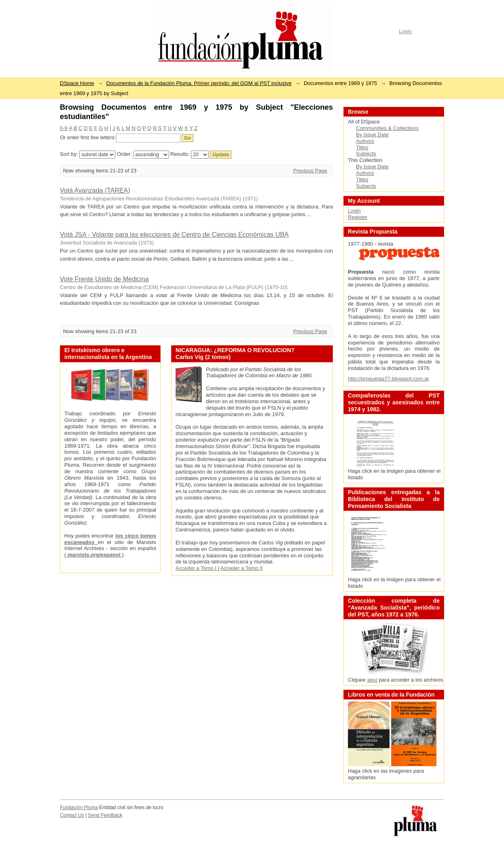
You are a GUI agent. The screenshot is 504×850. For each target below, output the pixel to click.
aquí (372, 680)
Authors (365, 141)
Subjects (366, 154)
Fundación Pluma (79, 807)
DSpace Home (77, 83)
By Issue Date (372, 135)
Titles (362, 148)
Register (358, 217)
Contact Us (72, 815)
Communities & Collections (387, 128)
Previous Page (310, 171)
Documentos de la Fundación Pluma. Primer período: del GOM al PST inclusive (199, 83)
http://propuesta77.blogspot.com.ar (389, 379)
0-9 (64, 128)
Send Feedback (105, 815)
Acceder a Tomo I (197, 568)
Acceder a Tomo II (242, 568)
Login (405, 31)
